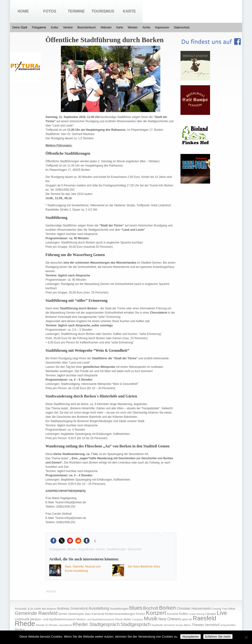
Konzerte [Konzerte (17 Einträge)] (173, 614)
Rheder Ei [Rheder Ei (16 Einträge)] (42, 625)
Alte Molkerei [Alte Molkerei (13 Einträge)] (49, 609)
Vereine (68, 27)
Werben (133, 27)
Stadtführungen (116, 549)
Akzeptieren (190, 637)
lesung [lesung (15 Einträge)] (200, 614)
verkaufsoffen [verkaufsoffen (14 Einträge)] (228, 625)
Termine (76, 11)
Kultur (55, 27)
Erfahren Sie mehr (218, 637)
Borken (72, 549)
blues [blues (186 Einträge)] (136, 608)
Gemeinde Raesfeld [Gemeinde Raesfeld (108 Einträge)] (36, 613)
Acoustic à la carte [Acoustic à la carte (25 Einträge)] (28, 609)
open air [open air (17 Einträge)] (187, 619)
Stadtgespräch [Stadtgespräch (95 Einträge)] (136, 624)
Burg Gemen (86, 549)
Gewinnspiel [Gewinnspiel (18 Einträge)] (76, 614)
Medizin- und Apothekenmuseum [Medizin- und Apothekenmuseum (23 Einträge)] (53, 619)
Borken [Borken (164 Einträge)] (167, 608)
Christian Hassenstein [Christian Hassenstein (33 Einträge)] (194, 608)
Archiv (146, 27)
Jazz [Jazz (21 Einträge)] (88, 614)
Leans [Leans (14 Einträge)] (192, 614)
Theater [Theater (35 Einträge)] (198, 625)
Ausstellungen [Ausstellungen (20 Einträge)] (119, 609)
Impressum (162, 27)
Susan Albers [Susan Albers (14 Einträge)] (183, 625)
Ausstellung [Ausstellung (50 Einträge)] (99, 608)
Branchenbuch (87, 27)
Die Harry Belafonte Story (144, 567)
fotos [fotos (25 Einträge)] (232, 609)
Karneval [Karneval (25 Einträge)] (98, 614)
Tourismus (103, 11)
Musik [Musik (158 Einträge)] (151, 619)
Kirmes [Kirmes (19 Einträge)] (140, 614)
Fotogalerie (39, 27)
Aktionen (106, 27)
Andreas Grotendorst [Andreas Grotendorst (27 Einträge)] (72, 608)
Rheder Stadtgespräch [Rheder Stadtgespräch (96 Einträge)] (96, 624)
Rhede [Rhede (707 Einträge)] (25, 624)
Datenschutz (182, 27)
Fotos (50, 11)
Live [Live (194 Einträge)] (222, 613)
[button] (53, 541)
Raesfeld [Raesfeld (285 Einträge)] (205, 618)
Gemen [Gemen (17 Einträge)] (63, 614)
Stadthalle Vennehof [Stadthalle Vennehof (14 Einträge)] (163, 625)
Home (23, 11)
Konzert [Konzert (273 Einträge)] (156, 613)
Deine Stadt (20, 27)
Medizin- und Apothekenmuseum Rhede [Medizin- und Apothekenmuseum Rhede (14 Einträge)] (100, 619)
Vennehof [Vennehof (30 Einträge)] (212, 625)
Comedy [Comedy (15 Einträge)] (216, 609)
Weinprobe (135, 549)
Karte (129, 11)
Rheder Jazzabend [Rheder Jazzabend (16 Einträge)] (60, 625)
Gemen (100, 549)
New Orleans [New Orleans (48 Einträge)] (170, 619)
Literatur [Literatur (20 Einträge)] (211, 614)
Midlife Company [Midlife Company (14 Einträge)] (133, 619)
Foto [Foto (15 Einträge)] (225, 609)
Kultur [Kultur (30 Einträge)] (184, 614)
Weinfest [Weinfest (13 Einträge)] (20, 629)
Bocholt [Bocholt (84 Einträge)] (151, 608)
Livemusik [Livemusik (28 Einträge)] (22, 619)
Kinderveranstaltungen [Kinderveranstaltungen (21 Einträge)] (120, 614)
